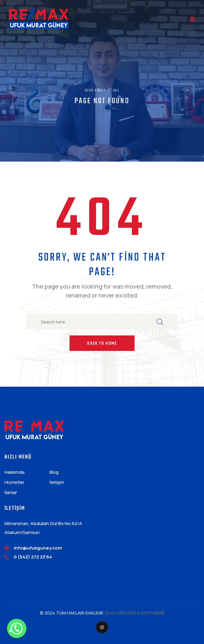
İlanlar (11, 492)
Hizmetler (14, 482)
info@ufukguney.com (38, 548)
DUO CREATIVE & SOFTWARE (135, 613)
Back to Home (102, 344)
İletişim (57, 482)
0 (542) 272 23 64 (33, 557)
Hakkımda (14, 472)
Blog (54, 472)
